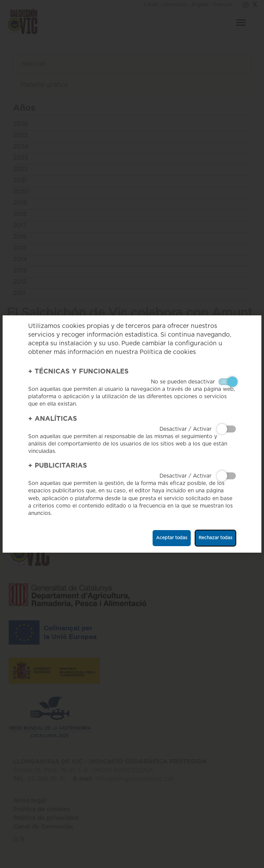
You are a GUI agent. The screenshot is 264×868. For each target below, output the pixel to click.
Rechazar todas (215, 538)
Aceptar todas (172, 538)
